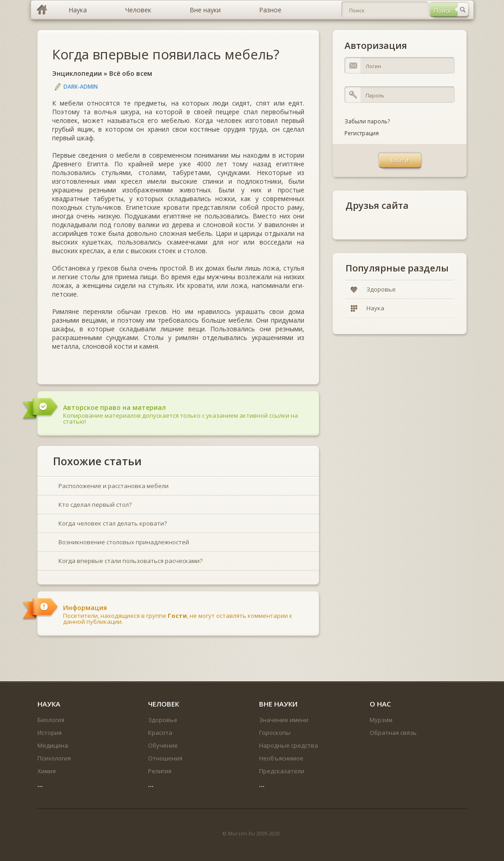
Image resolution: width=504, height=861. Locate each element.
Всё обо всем (131, 73)
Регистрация (362, 133)
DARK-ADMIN (81, 87)
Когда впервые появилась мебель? (166, 54)
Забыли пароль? (367, 121)
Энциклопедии (77, 73)
